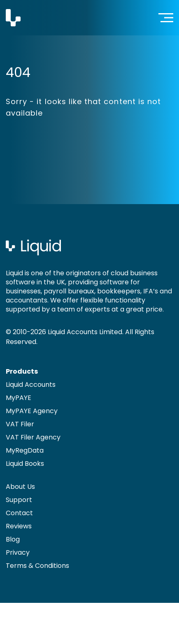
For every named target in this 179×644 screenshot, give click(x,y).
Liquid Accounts (31, 385)
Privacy (18, 552)
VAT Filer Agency (33, 437)
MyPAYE (19, 398)
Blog (13, 539)
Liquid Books (25, 464)
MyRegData (25, 450)
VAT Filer (20, 424)
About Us (20, 487)
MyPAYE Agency (32, 411)
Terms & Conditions (37, 566)
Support (19, 500)
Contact (19, 513)
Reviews (19, 526)
